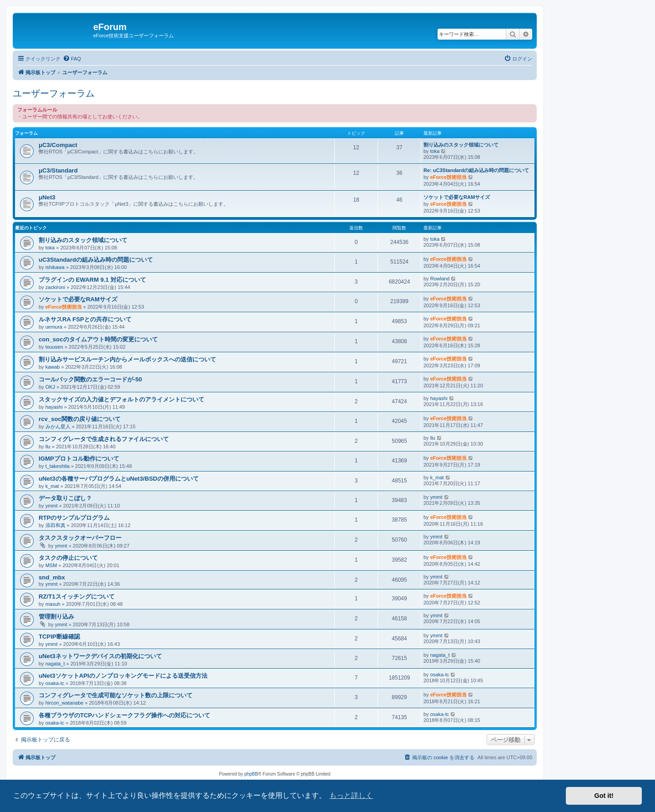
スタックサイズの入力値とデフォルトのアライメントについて (121, 399)
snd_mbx (52, 577)
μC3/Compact (58, 145)
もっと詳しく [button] (351, 795)
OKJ (50, 387)
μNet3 (47, 197)
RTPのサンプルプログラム (74, 518)
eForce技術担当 (448, 177)
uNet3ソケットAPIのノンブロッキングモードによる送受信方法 (123, 676)
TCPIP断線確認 (59, 637)
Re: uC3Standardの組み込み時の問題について (476, 170)
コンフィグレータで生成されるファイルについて (104, 439)
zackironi (55, 287)
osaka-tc (55, 683)
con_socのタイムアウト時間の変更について (98, 339)
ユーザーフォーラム (54, 93)
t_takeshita (58, 466)
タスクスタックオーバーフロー (80, 538)
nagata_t (55, 664)
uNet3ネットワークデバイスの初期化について (100, 656)
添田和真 (55, 525)
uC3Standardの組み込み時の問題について (96, 260)
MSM (51, 565)
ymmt (52, 506)
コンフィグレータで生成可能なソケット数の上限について (116, 695)
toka (435, 151)
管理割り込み (56, 617)
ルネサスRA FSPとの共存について (85, 319)
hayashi (54, 407)
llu (48, 447)
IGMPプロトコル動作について (79, 459)
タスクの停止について (68, 558)
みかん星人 (58, 426)
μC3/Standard (58, 170)
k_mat (52, 486)
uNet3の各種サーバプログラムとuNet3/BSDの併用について (119, 479)
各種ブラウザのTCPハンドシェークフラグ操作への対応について (124, 715)
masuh (53, 604)
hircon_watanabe (65, 703)
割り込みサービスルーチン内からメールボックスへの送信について (127, 359)
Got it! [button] (604, 796)
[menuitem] (72, 59)
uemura (54, 327)
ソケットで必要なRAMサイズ (457, 197)
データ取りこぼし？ (65, 498)
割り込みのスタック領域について (461, 145)
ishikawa (55, 267)
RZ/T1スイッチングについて (77, 596)
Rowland (440, 279)
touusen (54, 347)
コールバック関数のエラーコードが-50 (90, 379)
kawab (53, 367)
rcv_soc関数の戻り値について (80, 419)
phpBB (251, 774)
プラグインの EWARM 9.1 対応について (92, 280)
